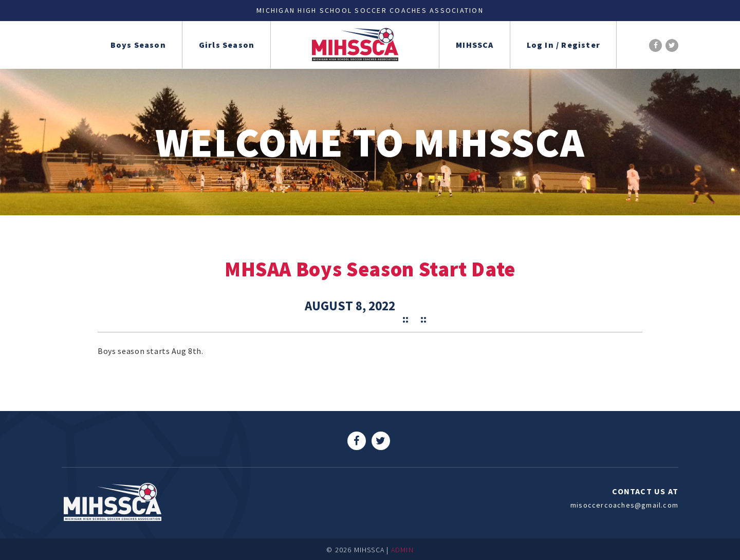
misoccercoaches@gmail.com (624, 505)
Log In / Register (563, 45)
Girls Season (227, 45)
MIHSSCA (475, 45)
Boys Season (138, 45)
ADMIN (402, 550)
